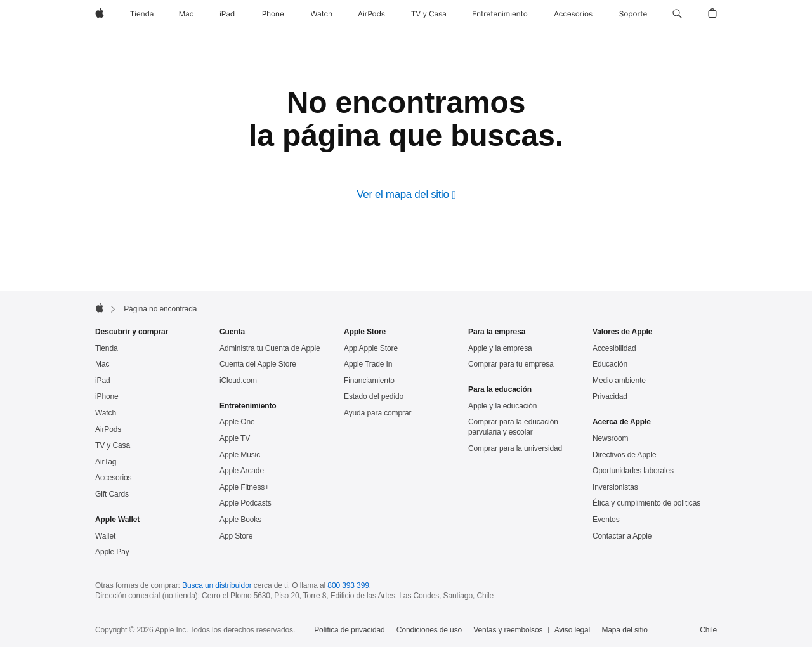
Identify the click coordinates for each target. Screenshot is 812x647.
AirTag (106, 462)
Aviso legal (573, 630)
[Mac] (186, 14)
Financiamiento (369, 381)
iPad (103, 381)
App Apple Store (371, 348)
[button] (677, 14)
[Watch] (321, 14)
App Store (236, 536)
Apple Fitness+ (244, 487)
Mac (102, 364)
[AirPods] (371, 14)
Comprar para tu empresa (511, 364)
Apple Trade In (368, 364)
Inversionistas (615, 487)
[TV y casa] (429, 14)
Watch (106, 413)
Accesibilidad (614, 348)
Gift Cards (112, 494)
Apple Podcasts (246, 503)
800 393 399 (348, 585)
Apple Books (240, 520)
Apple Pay (112, 552)
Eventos (606, 520)
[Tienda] (142, 14)
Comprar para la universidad (515, 448)
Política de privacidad (349, 630)
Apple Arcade (242, 471)
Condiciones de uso (429, 630)
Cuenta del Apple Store (258, 364)
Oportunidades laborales (633, 471)
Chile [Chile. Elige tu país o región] (708, 630)
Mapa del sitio (624, 630)
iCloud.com (238, 381)
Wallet (105, 536)
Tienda (107, 348)
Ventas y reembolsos (508, 630)
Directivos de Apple (624, 455)
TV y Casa (113, 445)
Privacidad (610, 396)
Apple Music (240, 455)
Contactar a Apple (622, 536)
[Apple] (100, 14)
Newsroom (610, 438)
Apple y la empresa (500, 348)
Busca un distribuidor (217, 585)
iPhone (107, 396)
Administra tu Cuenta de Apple (270, 348)
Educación (610, 364)
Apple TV (235, 438)
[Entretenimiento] (500, 14)
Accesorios (114, 478)
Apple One (237, 422)
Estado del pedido (374, 396)
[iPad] (227, 14)
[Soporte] (633, 14)
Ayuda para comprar (377, 413)
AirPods (108, 429)
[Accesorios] (573, 14)
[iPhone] (272, 14)
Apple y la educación (502, 406)
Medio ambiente (619, 381)
